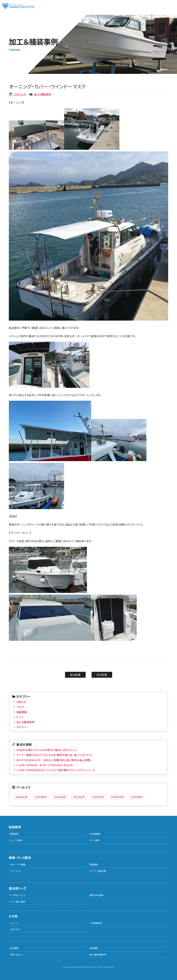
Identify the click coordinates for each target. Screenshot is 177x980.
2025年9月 (41, 797)
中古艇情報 (95, 834)
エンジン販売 (16, 840)
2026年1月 (21, 797)
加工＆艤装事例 (43, 94)
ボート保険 (95, 840)
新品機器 (94, 864)
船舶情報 (22, 712)
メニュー (171, 6)
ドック (20, 717)
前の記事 (75, 675)
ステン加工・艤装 (17, 902)
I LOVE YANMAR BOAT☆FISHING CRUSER (45, 765)
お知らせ (21, 702)
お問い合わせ (16, 955)
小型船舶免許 (96, 923)
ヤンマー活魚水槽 (98, 871)
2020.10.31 (20, 94)
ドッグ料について (17, 895)
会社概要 (14, 948)
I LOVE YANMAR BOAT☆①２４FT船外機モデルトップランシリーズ (56, 770)
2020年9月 (137, 797)
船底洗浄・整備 (96, 895)
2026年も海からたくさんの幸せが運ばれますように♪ (47, 750)
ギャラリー (22, 727)
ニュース (14, 923)
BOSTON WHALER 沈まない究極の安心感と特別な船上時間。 (54, 760)
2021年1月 (98, 797)
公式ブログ (15, 929)
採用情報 (94, 948)
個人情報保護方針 (98, 955)
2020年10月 (117, 797)
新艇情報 (14, 834)
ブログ (20, 707)
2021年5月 (60, 797)
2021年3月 (79, 797)
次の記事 (102, 675)
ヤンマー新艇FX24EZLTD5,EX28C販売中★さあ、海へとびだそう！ (55, 755)
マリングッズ (15, 871)
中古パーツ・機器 (17, 864)
